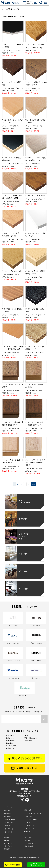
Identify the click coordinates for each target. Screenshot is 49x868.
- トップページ (7, 807)
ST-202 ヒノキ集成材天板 (35, 196)
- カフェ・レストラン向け (32, 813)
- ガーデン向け (29, 826)
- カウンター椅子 (9, 820)
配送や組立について (31, 738)
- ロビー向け (28, 822)
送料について (29, 736)
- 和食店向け (28, 816)
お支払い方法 (10, 741)
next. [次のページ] (34, 484)
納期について (10, 738)
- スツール (7, 826)
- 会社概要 (6, 838)
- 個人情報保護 (29, 846)
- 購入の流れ (28, 838)
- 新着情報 (6, 840)
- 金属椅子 (7, 816)
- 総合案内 (27, 840)
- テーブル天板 (8, 829)
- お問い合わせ (7, 846)
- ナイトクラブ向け (30, 819)
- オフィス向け (29, 829)
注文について (10, 736)
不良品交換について (31, 741)
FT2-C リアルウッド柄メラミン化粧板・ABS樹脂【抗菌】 (35, 463)
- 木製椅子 (7, 813)
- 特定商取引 (7, 849)
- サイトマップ (7, 843)
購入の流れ (10, 743)
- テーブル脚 (7, 832)
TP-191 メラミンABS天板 (12, 271)
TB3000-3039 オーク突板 (35, 44)
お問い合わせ (10, 748)
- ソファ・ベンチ (9, 823)
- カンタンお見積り (30, 843)
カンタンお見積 (11, 746)
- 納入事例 (27, 832)
